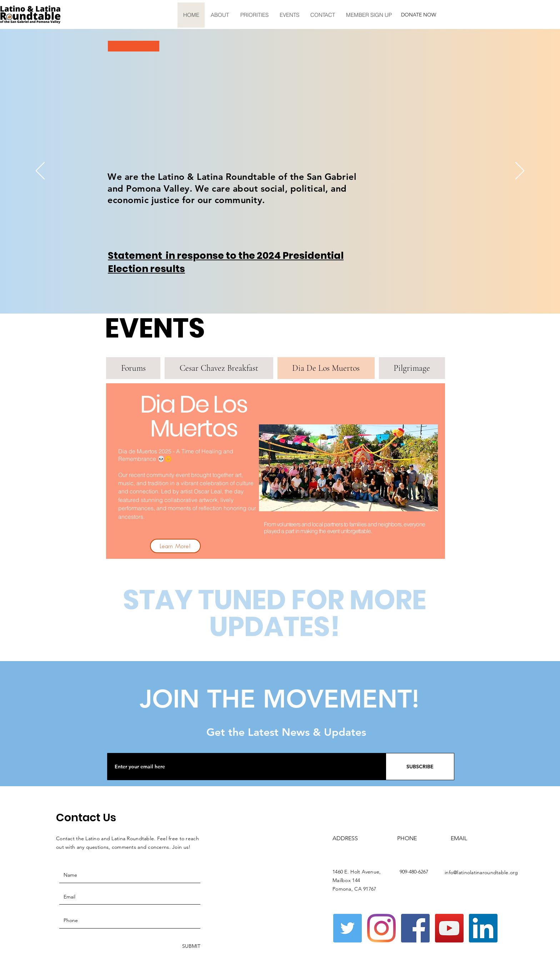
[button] (219, 15)
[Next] (520, 171)
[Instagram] (381, 928)
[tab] (133, 368)
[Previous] (40, 171)
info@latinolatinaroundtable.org (481, 872)
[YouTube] (449, 928)
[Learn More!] (175, 546)
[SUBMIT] (191, 946)
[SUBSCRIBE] (420, 767)
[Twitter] (347, 928)
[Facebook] (415, 928)
